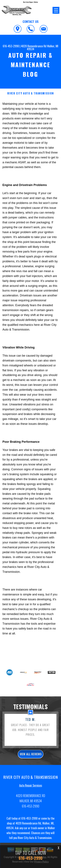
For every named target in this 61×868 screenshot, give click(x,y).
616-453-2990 (11, 46)
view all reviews (31, 769)
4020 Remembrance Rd (34, 46)
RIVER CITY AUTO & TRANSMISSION (31, 93)
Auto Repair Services (31, 800)
